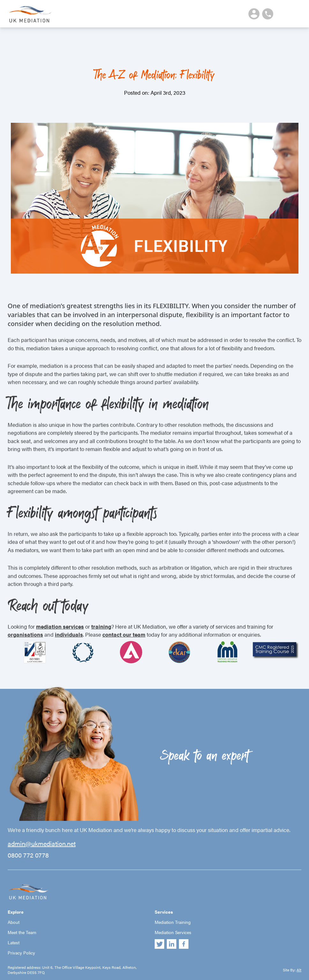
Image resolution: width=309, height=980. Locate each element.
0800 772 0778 (28, 855)
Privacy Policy (21, 953)
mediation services (60, 639)
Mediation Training (173, 922)
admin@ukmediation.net (42, 844)
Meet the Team (22, 932)
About (14, 922)
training (101, 639)
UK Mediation (30, 14)
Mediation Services (173, 932)
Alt (299, 970)
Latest (14, 942)
